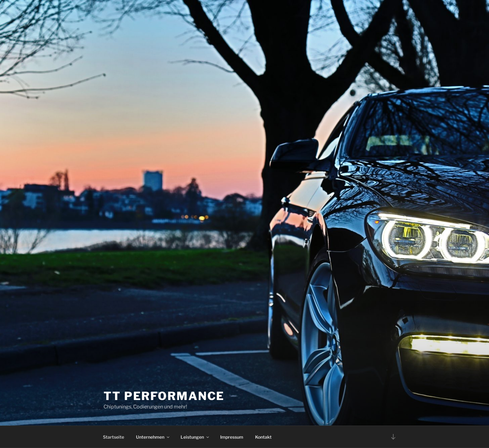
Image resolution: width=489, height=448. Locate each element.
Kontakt (263, 437)
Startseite (114, 437)
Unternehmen (153, 437)
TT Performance (164, 396)
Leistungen (195, 437)
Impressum (232, 437)
